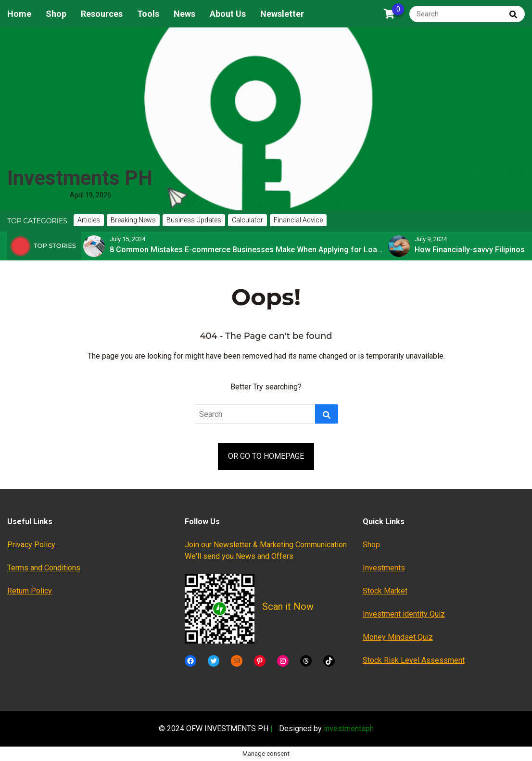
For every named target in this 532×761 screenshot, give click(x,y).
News (184, 14)
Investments (384, 568)
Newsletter (282, 14)
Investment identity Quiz (404, 614)
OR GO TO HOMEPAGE (266, 456)
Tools (148, 14)
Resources (102, 14)
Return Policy (30, 591)
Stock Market (385, 591)
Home (19, 14)
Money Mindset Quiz (398, 637)
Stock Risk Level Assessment (414, 660)
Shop (56, 14)
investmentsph (349, 729)
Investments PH (80, 178)
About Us (228, 14)
